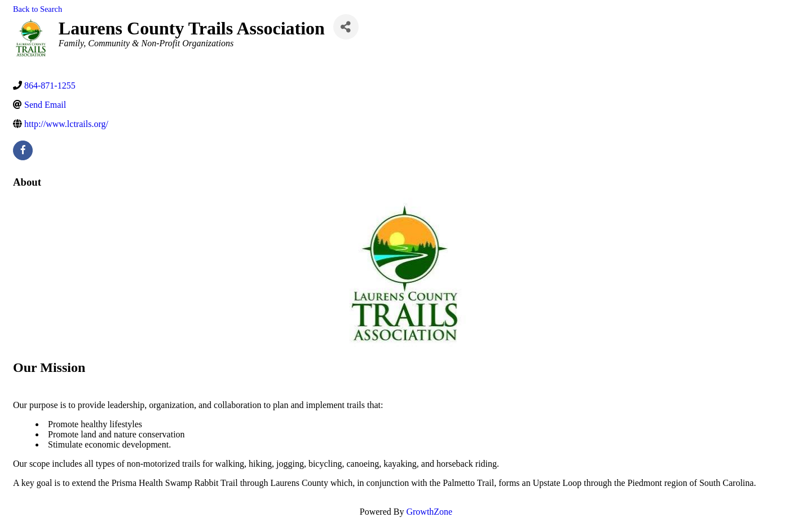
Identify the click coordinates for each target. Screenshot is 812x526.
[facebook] (23, 150)
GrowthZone (429, 512)
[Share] (346, 27)
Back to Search (37, 9)
